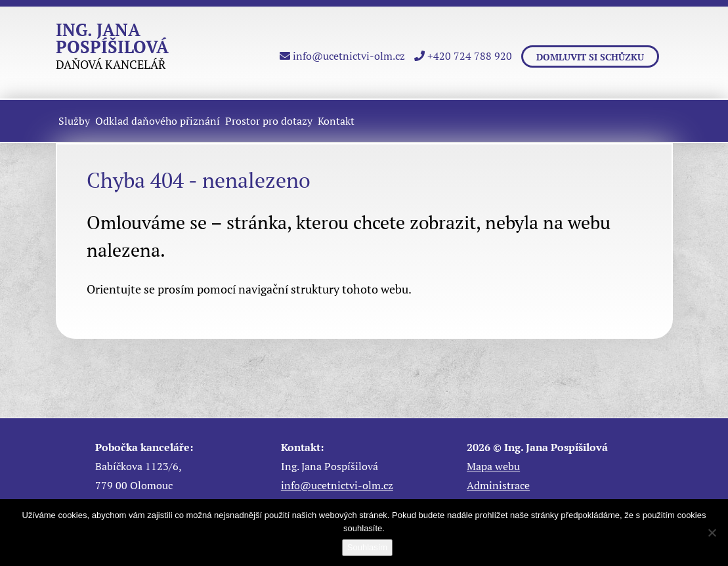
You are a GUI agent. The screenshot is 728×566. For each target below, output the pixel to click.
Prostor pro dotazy (269, 121)
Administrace (498, 485)
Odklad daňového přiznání (158, 121)
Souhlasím (367, 547)
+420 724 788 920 (463, 56)
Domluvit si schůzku (590, 57)
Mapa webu (493, 466)
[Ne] (712, 533)
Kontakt (336, 121)
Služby (74, 121)
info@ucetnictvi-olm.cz (342, 56)
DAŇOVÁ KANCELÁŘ (112, 48)
